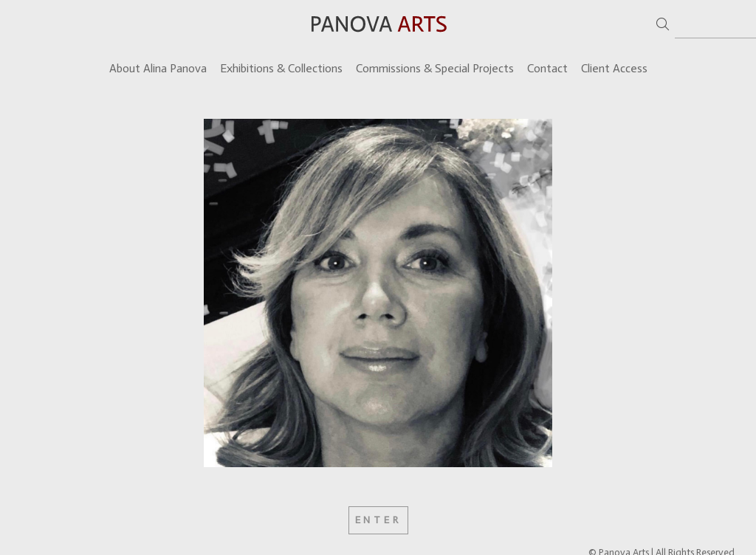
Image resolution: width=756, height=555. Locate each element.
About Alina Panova (158, 68)
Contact (547, 68)
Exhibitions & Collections (281, 68)
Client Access (614, 68)
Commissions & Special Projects (435, 68)
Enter (378, 520)
